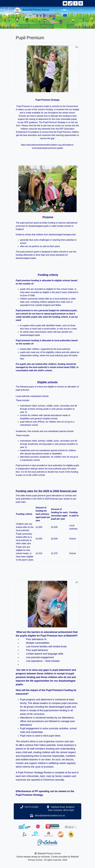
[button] (19, 69)
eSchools (45, 857)
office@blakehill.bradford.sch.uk (50, 816)
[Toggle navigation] (80, 3)
